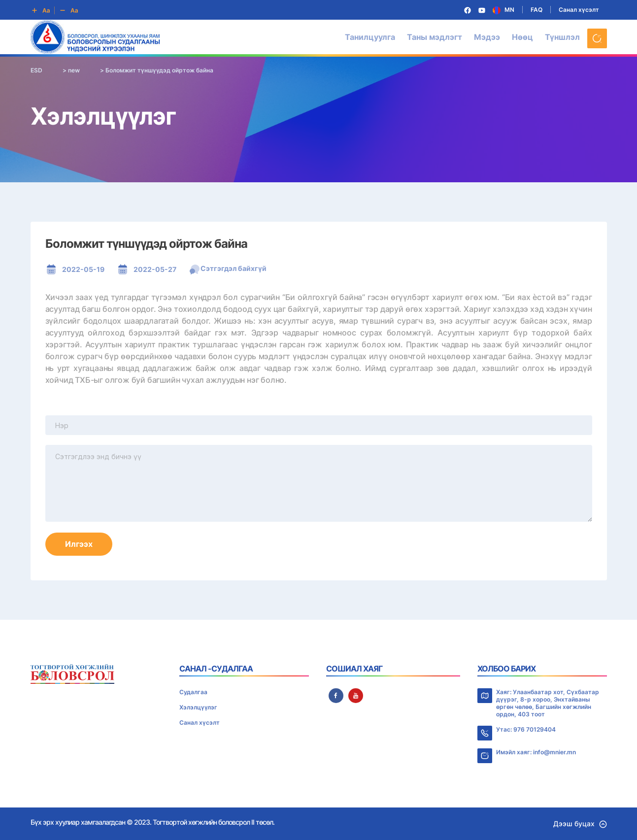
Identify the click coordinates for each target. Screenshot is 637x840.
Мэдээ (487, 37)
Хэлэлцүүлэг (198, 707)
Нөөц (522, 37)
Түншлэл (562, 37)
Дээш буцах (580, 823)
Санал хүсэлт (579, 10)
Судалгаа (193, 692)
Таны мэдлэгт (435, 37)
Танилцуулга (370, 37)
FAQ (536, 10)
